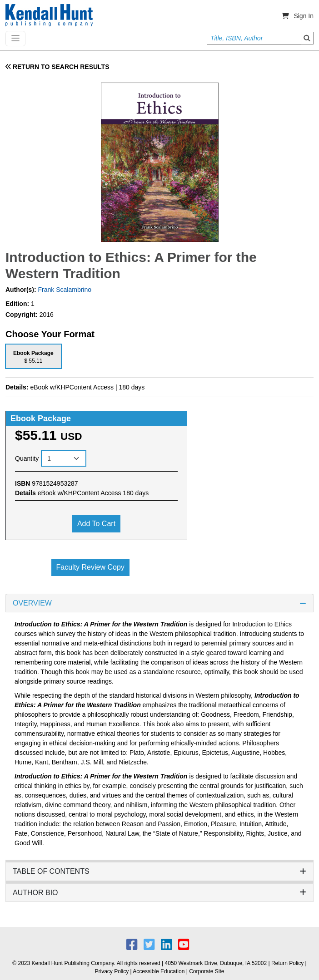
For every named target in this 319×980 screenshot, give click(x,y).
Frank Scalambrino (64, 290)
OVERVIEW (159, 603)
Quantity (27, 458)
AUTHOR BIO (159, 893)
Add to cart (96, 524)
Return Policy (287, 963)
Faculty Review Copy (90, 567)
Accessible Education (159, 971)
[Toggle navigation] (15, 39)
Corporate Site (207, 971)
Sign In (304, 16)
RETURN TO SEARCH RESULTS (57, 67)
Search (307, 38)
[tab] (33, 356)
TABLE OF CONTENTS (159, 871)
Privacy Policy (112, 971)
